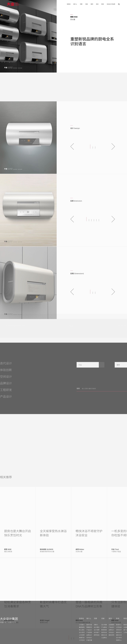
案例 (92, 4)
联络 (103, 4)
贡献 (87, 4)
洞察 (81, 4)
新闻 (97, 4)
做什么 (75, 4)
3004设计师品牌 (111, 4)
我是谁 (69, 4)
